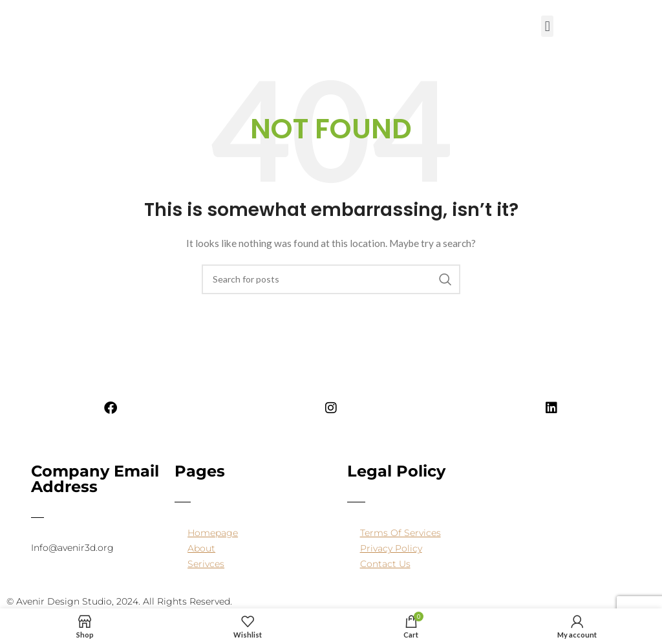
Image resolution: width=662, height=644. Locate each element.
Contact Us (385, 564)
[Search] (331, 279)
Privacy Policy (391, 548)
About (201, 548)
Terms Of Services (400, 533)
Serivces (206, 564)
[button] (547, 26)
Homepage (213, 533)
